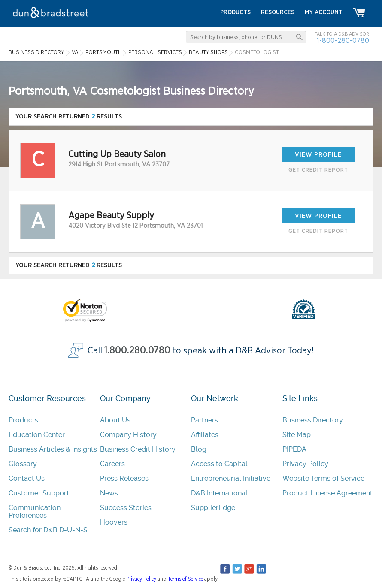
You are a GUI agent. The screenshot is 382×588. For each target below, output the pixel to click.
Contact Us (27, 478)
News (109, 493)
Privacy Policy (305, 464)
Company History (128, 435)
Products (23, 420)
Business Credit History (138, 449)
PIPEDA (294, 449)
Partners (205, 420)
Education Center (37, 435)
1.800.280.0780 (137, 351)
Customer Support (39, 493)
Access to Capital (219, 464)
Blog (199, 449)
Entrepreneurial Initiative (231, 478)
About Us (115, 420)
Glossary (23, 464)
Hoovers (114, 522)
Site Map (297, 435)
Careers (112, 464)
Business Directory (313, 420)
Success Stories (126, 508)
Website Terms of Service (323, 478)
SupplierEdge (213, 508)
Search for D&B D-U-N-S (48, 530)
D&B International (219, 493)
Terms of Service (185, 579)
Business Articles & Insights (53, 449)
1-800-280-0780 (343, 41)
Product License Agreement (327, 493)
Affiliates (205, 435)
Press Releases (124, 478)
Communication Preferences (35, 511)
